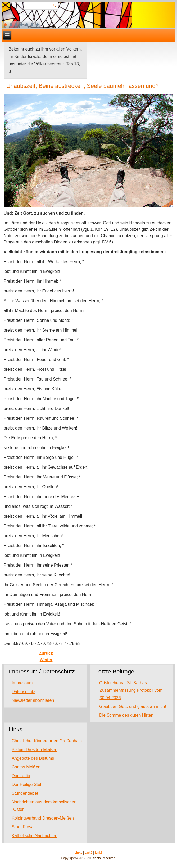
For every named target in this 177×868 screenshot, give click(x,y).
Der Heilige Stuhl (28, 785)
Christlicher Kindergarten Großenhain (47, 741)
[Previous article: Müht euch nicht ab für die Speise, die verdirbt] (46, 653)
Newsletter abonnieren (33, 700)
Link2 (88, 853)
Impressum (22, 683)
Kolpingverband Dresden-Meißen (43, 818)
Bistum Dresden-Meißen (35, 750)
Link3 (99, 853)
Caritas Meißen (26, 767)
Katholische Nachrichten (35, 836)
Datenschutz (23, 692)
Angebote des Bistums (33, 758)
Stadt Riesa (23, 827)
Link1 (78, 853)
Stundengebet (25, 793)
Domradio (21, 776)
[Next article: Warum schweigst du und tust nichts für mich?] (46, 660)
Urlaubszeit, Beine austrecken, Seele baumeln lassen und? (83, 86)
